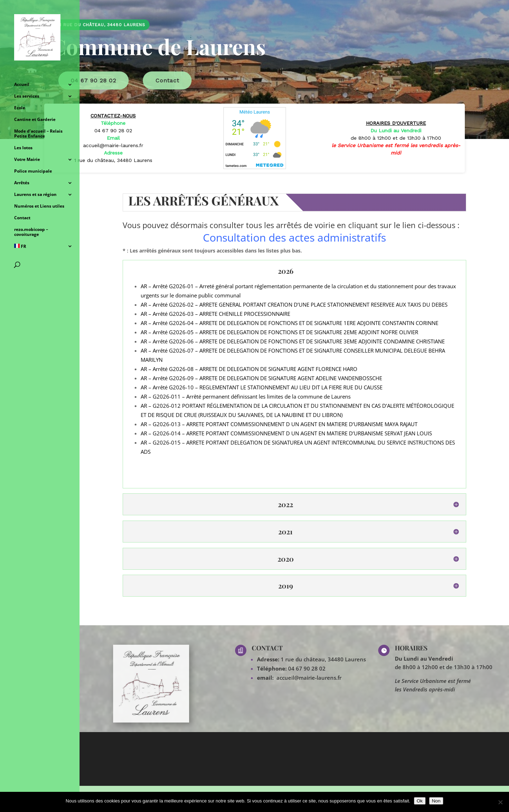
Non (436, 801)
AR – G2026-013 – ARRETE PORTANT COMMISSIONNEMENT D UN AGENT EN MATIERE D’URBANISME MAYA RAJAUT (279, 424)
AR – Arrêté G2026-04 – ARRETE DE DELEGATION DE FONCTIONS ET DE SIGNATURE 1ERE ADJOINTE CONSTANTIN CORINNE (289, 323)
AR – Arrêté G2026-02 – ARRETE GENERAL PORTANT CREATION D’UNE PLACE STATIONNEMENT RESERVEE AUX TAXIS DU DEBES (294, 304)
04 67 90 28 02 (307, 668)
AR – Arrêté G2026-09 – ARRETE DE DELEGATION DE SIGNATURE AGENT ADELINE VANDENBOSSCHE (261, 378)
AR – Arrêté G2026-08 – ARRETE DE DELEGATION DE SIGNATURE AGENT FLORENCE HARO (249, 369)
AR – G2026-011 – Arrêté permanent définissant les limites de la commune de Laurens (246, 396)
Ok (420, 801)
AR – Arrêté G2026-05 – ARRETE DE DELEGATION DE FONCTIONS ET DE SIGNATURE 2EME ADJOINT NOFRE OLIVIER (279, 332)
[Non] (500, 802)
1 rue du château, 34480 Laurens (323, 659)
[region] (255, 87)
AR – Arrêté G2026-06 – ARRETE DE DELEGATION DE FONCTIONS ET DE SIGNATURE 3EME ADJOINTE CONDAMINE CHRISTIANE (293, 341)
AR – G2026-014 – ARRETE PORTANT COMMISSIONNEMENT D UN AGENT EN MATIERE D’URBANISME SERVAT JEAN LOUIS (286, 433)
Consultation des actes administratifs (294, 237)
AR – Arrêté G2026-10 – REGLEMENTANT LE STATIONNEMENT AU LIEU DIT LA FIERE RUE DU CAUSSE (262, 387)
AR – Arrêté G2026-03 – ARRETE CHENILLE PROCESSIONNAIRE (215, 314)
